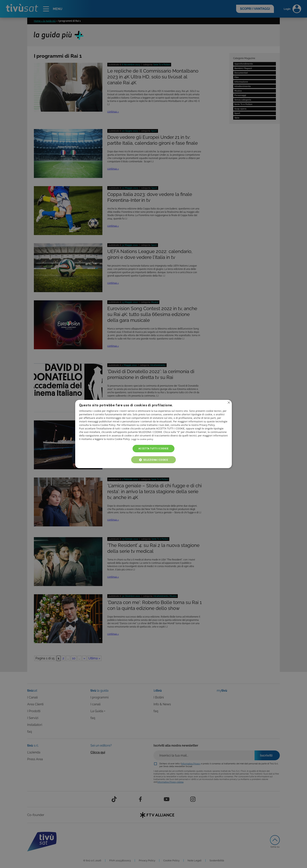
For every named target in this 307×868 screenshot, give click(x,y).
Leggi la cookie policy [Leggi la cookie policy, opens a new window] (143, 439)
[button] (153, 460)
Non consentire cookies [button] (228, 403)
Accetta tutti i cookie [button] (153, 448)
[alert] (153, 434)
